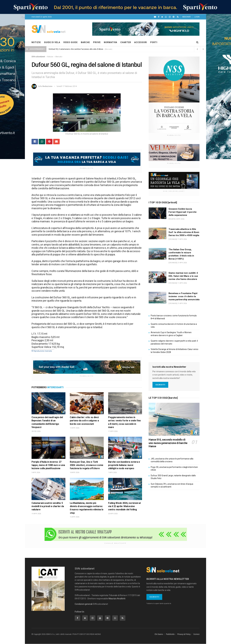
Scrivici (196, 634)
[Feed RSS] (178, 17)
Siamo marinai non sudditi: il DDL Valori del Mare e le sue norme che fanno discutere (183, 276)
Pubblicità (170, 634)
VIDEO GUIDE (70, 42)
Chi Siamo (159, 634)
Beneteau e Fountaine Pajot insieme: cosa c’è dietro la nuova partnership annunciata (184, 296)
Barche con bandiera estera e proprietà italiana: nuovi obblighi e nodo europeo (124, 465)
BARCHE (85, 42)
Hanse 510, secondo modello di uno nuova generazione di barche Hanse (168, 443)
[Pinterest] (174, 17)
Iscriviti (160, 385)
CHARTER (126, 42)
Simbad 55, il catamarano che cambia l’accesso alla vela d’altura (76, 49)
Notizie (50, 57)
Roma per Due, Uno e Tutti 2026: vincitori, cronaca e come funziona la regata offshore (87, 465)
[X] (162, 17)
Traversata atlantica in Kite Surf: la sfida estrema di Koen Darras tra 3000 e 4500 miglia (184, 232)
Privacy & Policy (184, 634)
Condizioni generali (84, 604)
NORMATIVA (110, 42)
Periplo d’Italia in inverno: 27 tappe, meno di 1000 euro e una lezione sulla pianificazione (48, 465)
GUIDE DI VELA (52, 42)
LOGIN (197, 17)
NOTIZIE (36, 42)
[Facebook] (159, 17)
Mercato (59, 57)
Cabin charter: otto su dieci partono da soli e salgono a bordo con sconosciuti (84, 421)
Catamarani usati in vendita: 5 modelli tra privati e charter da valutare (48, 506)
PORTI (154, 42)
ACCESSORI (141, 42)
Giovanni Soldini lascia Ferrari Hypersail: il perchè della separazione (183, 212)
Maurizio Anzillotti (117, 599)
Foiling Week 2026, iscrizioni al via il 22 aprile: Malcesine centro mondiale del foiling (124, 506)
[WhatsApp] (166, 17)
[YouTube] (155, 17)
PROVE (97, 42)
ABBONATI (187, 17)
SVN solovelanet (38, 57)
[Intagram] (170, 17)
